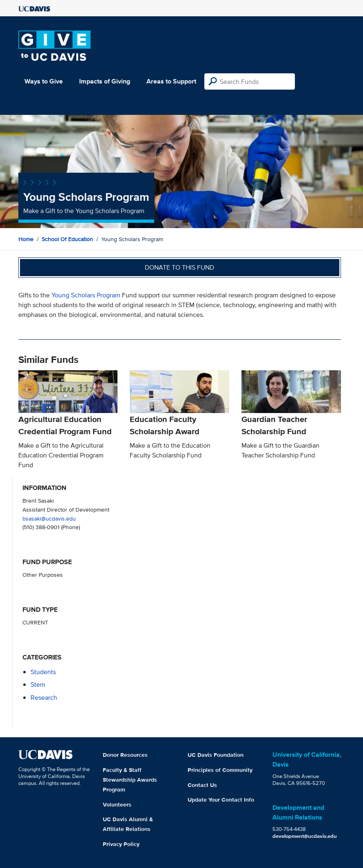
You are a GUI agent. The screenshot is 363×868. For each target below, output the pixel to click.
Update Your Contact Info (221, 800)
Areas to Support (171, 81)
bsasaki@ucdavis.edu (49, 518)
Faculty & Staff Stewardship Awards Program (130, 780)
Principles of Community (220, 770)
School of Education (67, 239)
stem (38, 685)
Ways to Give (44, 81)
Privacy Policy (121, 844)
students (43, 672)
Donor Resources (125, 755)
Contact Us (202, 785)
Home (26, 239)
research (44, 698)
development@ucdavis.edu (305, 836)
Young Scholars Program (86, 295)
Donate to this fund (179, 267)
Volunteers (117, 804)
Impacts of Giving (105, 81)
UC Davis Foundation (216, 755)
